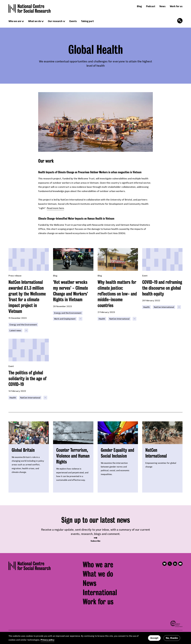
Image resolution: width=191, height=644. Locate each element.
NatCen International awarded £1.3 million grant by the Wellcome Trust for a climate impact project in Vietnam (27, 297)
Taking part (87, 21)
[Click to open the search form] (180, 21)
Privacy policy (47, 640)
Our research (55, 21)
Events (73, 21)
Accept (154, 638)
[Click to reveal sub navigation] (23, 21)
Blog (139, 6)
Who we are (15, 21)
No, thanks (172, 638)
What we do (35, 21)
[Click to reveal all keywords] (26, 330)
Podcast (151, 6)
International (100, 592)
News (162, 6)
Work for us (176, 6)
